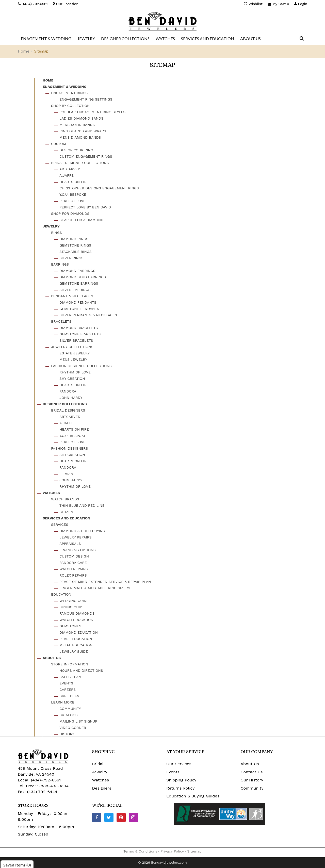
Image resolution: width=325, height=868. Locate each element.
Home (24, 51)
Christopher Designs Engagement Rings (99, 188)
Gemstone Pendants (79, 309)
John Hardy (71, 398)
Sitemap (194, 851)
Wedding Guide (74, 601)
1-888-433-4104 (53, 786)
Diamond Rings (74, 239)
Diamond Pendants (78, 302)
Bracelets (61, 321)
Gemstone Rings (75, 245)
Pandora (68, 391)
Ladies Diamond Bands (81, 118)
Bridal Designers (68, 410)
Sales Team (70, 677)
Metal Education (76, 645)
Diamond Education (79, 632)
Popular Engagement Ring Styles (92, 112)
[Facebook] (97, 817)
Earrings (60, 264)
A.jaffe (67, 175)
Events (66, 683)
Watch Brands (65, 499)
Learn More (63, 702)
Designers (102, 788)
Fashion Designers (69, 448)
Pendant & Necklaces (72, 296)
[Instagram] (133, 817)
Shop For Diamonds (70, 214)
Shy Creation (72, 379)
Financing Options (78, 550)
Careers (68, 690)
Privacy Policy (172, 851)
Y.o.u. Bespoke (73, 194)
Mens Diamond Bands (80, 137)
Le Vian (66, 474)
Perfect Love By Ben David (85, 207)
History (67, 734)
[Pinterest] (121, 817)
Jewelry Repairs (76, 537)
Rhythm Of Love (75, 372)
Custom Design (74, 556)
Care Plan (69, 696)
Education (61, 594)
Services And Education (66, 518)
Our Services (179, 764)
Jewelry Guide (74, 651)
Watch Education (76, 620)
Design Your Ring (76, 150)
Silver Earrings (75, 290)
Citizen (66, 512)
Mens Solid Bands (77, 125)
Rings (56, 233)
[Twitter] (109, 817)
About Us (52, 658)
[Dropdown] (46, 39)
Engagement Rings (69, 93)
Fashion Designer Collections (81, 366)
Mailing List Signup (78, 721)
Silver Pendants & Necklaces (88, 315)
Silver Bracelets (76, 340)
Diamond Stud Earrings (83, 277)
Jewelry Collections (72, 347)
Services (60, 525)
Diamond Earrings (77, 271)
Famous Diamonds (77, 613)
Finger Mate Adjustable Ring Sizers (95, 588)
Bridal (98, 764)
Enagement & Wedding (65, 87)
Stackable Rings (76, 252)
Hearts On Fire (74, 182)
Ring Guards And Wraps (83, 131)
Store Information (70, 664)
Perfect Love (72, 201)
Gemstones (70, 626)
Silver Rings (71, 258)
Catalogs (69, 715)
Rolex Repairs (73, 575)
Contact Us (252, 772)
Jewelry (51, 226)
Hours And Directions (81, 670)
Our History (252, 780)
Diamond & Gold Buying (82, 531)
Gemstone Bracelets (80, 334)
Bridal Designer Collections (80, 163)
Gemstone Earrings (79, 283)
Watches (51, 493)
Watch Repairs (74, 569)
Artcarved (70, 169)
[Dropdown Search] (302, 39)
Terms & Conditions (140, 851)
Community (70, 709)
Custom (59, 144)
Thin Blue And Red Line (82, 505)
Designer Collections (65, 404)
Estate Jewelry (75, 353)
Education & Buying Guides (193, 796)
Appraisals (70, 544)
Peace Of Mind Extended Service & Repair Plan (105, 582)
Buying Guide (72, 607)
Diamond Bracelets (79, 328)
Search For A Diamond (81, 220)
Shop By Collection (70, 106)
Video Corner (73, 728)
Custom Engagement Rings (86, 156)
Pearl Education (76, 639)
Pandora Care (73, 563)
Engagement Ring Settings (86, 99)
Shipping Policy (181, 780)
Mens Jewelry (73, 359)
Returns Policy (181, 788)
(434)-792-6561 (45, 780)
